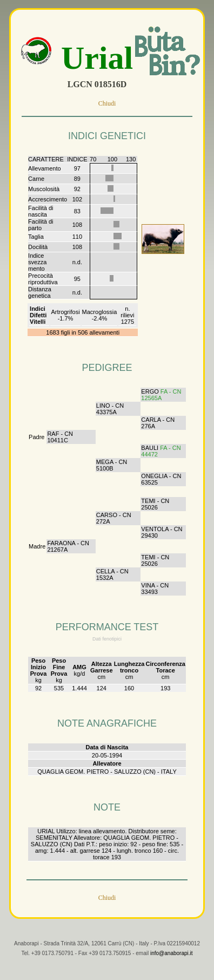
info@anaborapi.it (172, 962)
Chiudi (107, 103)
